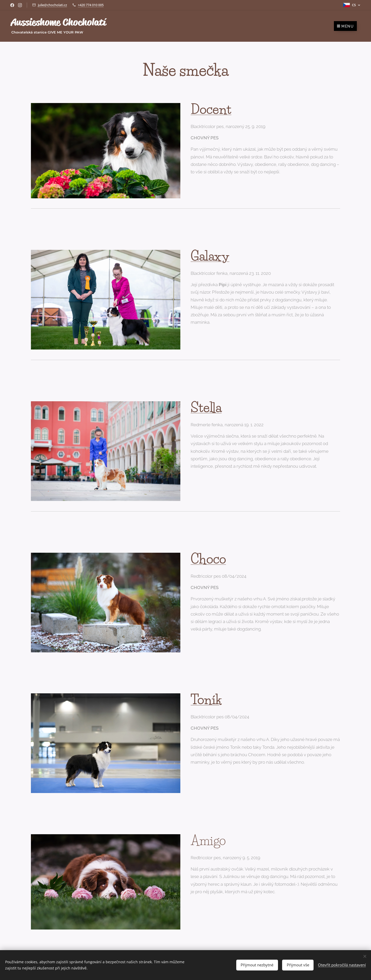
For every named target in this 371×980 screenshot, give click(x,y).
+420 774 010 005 (91, 5)
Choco (208, 559)
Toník (206, 700)
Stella (206, 407)
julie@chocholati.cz (52, 5)
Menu (345, 26)
